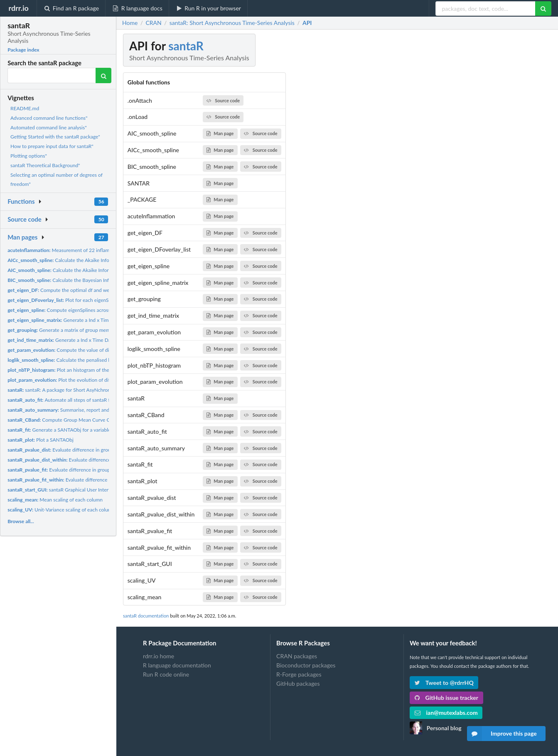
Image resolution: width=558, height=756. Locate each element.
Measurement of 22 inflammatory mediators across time (91, 250)
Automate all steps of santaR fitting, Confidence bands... (87, 400)
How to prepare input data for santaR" (52, 146)
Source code (25, 219)
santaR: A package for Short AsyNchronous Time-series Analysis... (87, 390)
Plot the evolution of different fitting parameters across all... (98, 380)
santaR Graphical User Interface (63, 490)
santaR (186, 46)
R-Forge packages (299, 674)
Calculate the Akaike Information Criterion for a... (83, 270)
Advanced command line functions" (49, 118)
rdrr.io (18, 8)
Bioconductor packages (306, 665)
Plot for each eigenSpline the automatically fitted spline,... (99, 300)
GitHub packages (298, 683)
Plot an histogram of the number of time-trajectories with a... (98, 370)
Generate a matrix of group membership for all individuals (86, 330)
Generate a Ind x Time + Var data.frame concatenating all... (99, 320)
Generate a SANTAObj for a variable (59, 430)
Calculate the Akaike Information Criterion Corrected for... (94, 260)
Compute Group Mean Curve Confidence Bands (77, 420)
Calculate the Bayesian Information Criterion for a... (86, 280)
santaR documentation (146, 616)
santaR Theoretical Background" (45, 165)
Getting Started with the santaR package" (55, 137)
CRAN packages (297, 656)
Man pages (22, 237)
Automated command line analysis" (49, 127)
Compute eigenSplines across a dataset (69, 310)
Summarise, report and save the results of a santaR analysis (98, 410)
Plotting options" (29, 156)
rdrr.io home (159, 656)
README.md (25, 108)
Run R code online (166, 674)
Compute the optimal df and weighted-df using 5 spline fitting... (93, 290)
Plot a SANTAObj (41, 440)
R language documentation (177, 665)
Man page (220, 133)
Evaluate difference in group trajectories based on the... (90, 450)
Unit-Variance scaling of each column (61, 510)
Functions (21, 201)
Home (130, 23)
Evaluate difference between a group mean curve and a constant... (108, 480)
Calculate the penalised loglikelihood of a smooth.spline (92, 360)
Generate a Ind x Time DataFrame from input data (86, 340)
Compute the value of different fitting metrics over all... (92, 350)
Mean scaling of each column (55, 500)
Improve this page (502, 734)
